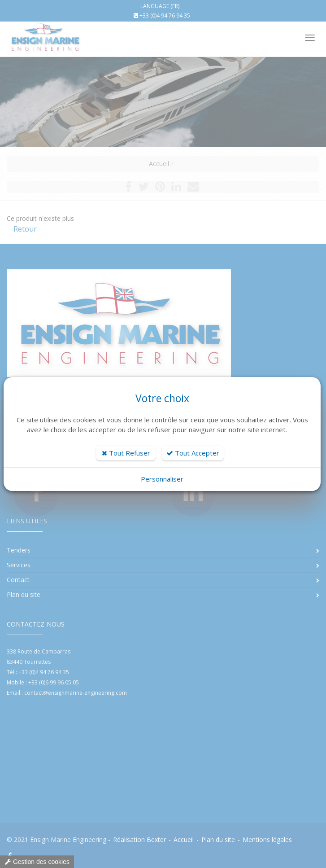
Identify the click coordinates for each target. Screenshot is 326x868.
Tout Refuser (126, 453)
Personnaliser (162, 479)
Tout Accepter (193, 453)
